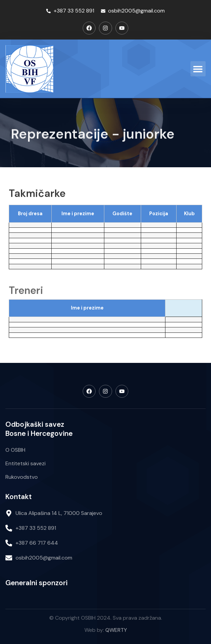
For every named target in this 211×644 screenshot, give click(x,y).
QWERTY (116, 630)
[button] (198, 69)
